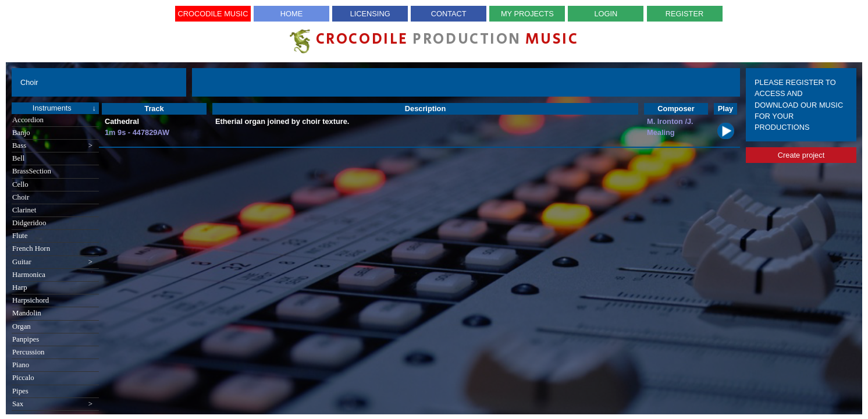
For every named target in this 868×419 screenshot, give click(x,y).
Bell (18, 158)
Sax (52, 404)
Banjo (21, 133)
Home (291, 14)
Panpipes (26, 339)
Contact (449, 14)
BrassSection (32, 171)
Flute (20, 236)
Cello (20, 184)
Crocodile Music (213, 14)
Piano (21, 365)
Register (684, 14)
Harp (20, 287)
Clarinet (24, 210)
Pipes (20, 391)
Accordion (28, 120)
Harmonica (29, 275)
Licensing (370, 14)
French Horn (31, 248)
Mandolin (27, 313)
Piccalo (23, 378)
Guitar (52, 262)
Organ (22, 326)
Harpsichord (31, 300)
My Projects (527, 14)
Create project (801, 155)
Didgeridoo (29, 223)
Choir (21, 197)
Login (606, 14)
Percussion (28, 352)
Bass (52, 146)
